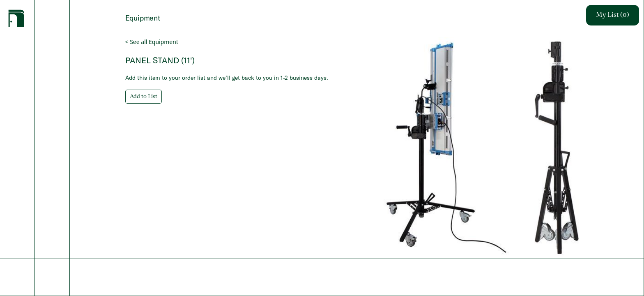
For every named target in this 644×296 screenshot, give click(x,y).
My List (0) (613, 15)
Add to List (144, 97)
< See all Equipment (152, 42)
